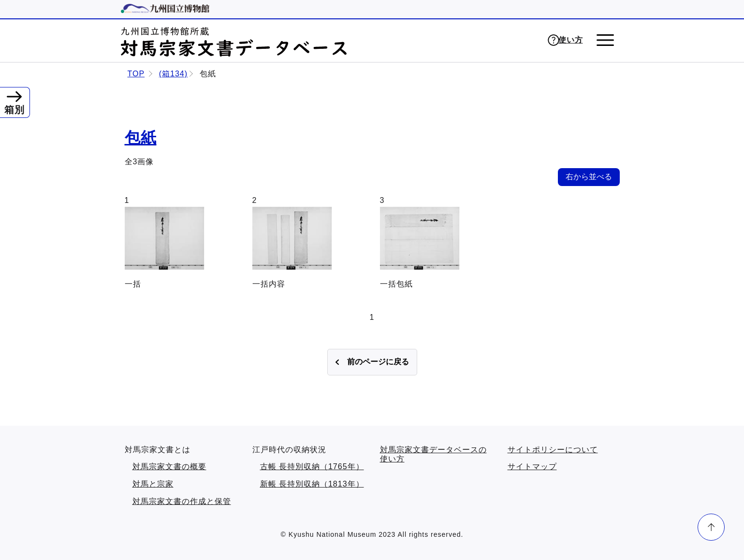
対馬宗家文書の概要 (169, 467)
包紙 (141, 138)
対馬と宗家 (153, 484)
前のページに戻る (378, 362)
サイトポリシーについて (553, 450)
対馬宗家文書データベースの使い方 (433, 454)
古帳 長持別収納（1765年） (312, 467)
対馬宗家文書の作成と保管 (182, 501)
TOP (136, 74)
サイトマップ (532, 467)
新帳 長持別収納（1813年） (312, 484)
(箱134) (173, 74)
